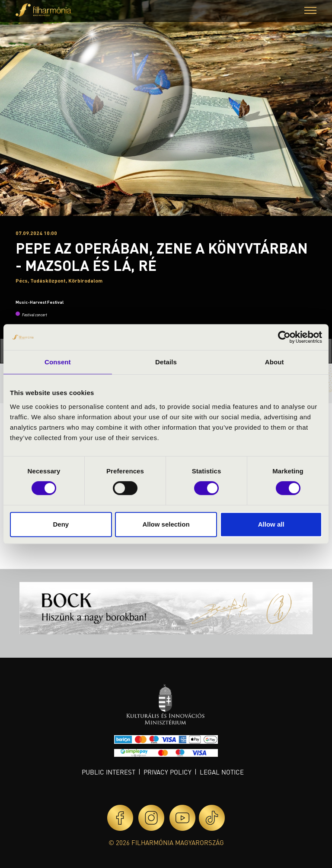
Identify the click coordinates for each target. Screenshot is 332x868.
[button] (310, 11)
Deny (61, 524)
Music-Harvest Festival (40, 302)
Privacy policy (168, 772)
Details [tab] (166, 362)
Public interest (109, 772)
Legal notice (222, 772)
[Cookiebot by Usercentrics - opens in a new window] (284, 337)
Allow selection (166, 524)
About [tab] (275, 362)
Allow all (271, 524)
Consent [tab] (58, 362)
